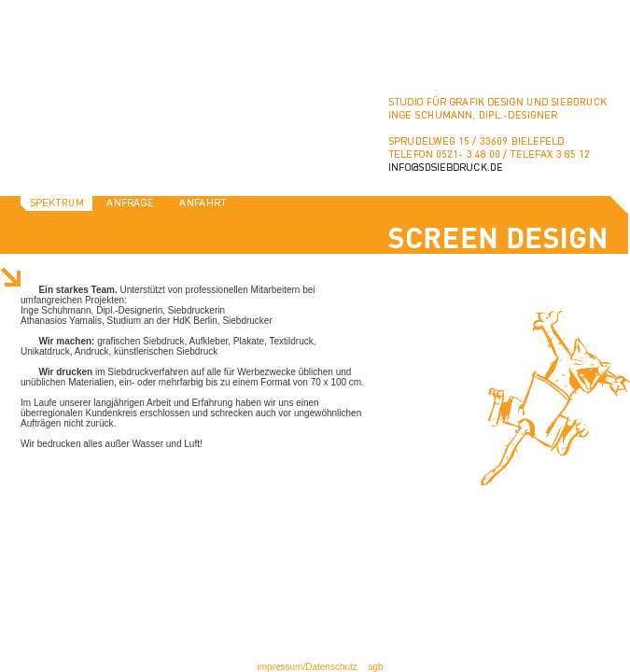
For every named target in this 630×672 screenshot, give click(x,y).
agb (376, 667)
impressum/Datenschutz (308, 667)
